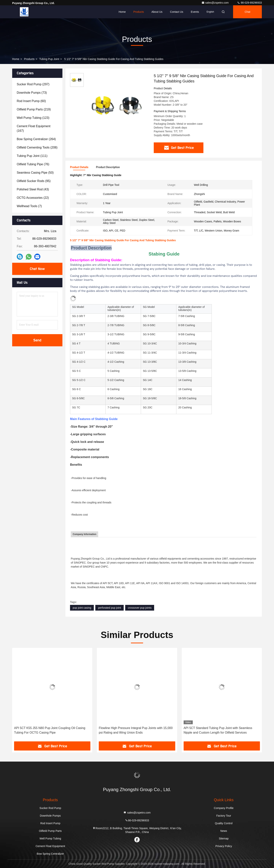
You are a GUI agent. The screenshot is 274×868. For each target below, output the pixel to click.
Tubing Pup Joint (49, 59)
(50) (35, 173)
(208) (37, 147)
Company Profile (224, 808)
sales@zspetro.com (215, 3)
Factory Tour (224, 816)
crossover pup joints (140, 608)
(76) (33, 164)
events (195, 12)
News (224, 831)
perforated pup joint (110, 608)
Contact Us (177, 12)
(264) (36, 139)
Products (139, 12)
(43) (33, 189)
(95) (34, 181)
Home (122, 12)
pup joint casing (82, 608)
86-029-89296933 (249, 3)
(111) (32, 156)
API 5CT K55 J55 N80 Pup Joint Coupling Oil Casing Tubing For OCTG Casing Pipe (50, 730)
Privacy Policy (224, 846)
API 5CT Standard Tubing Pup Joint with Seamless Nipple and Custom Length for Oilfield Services (218, 730)
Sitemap (224, 838)
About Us (157, 12)
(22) (33, 198)
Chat (248, 12)
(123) (33, 118)
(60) (31, 101)
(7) (29, 206)
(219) (34, 109)
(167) (34, 128)
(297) (33, 84)
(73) (32, 93)
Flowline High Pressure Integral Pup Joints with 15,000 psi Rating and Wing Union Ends (136, 730)
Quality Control (224, 823)
